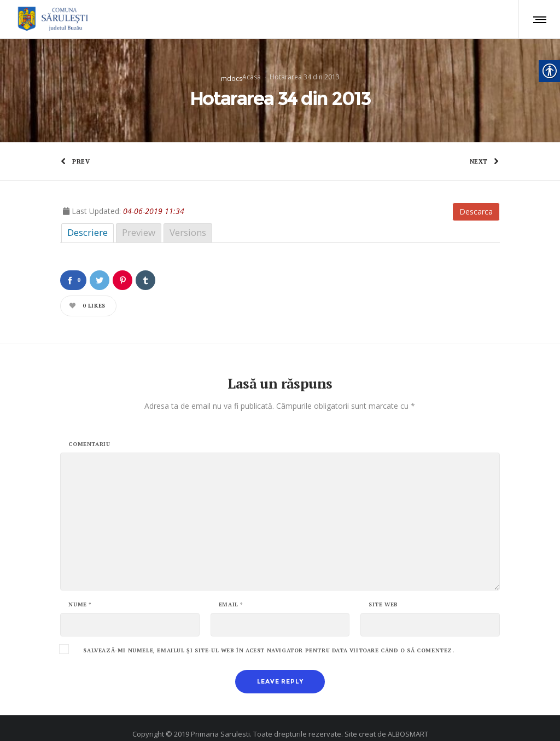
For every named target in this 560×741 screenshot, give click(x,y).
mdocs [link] (232, 71)
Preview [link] (139, 218)
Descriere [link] (87, 218)
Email (231, 590)
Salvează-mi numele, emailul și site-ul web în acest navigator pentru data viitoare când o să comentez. (269, 636)
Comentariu (89, 430)
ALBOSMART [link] (408, 719)
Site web (383, 590)
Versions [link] (188, 218)
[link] (51, 19)
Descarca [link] (476, 197)
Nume (80, 590)
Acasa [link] (252, 69)
